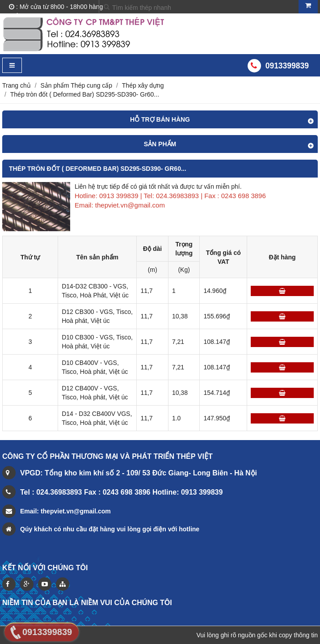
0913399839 (287, 66)
